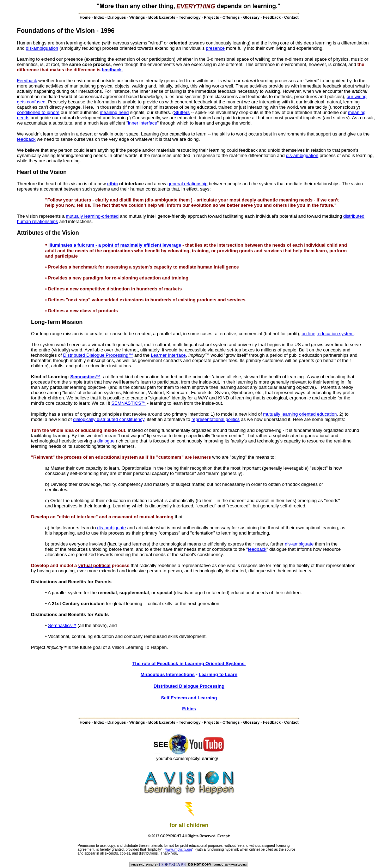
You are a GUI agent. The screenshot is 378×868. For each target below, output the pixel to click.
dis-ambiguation (42, 48)
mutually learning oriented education (300, 414)
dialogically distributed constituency (109, 419)
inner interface (142, 123)
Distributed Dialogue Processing (189, 686)
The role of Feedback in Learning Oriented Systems (189, 664)
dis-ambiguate (111, 528)
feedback (112, 70)
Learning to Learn (218, 674)
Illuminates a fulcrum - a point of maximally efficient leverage (115, 245)
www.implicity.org (179, 849)
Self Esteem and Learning (189, 698)
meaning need (114, 112)
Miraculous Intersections (168, 674)
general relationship (187, 184)
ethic (112, 184)
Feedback (27, 81)
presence (215, 48)
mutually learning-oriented (92, 216)
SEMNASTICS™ (129, 403)
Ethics (189, 709)
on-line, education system (327, 334)
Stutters (182, 112)
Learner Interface (168, 355)
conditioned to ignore (38, 112)
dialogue (106, 441)
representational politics (216, 419)
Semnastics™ (85, 377)
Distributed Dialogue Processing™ (98, 355)
